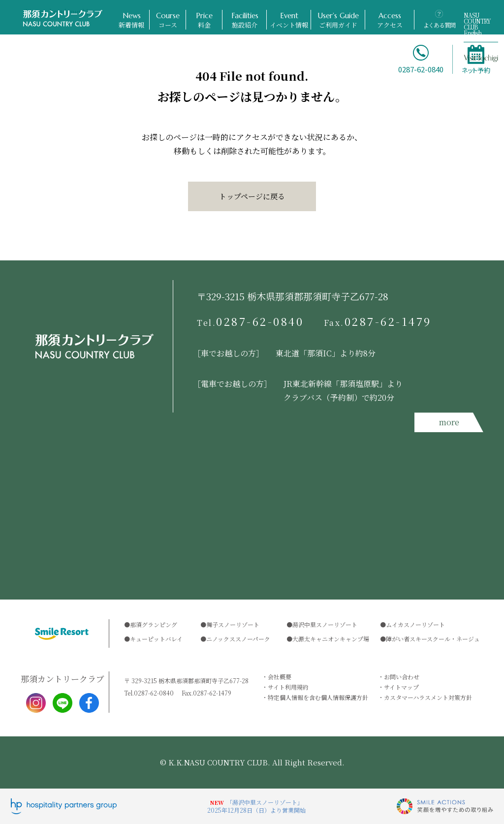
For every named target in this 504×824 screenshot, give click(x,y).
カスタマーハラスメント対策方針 (428, 697)
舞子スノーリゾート (233, 624)
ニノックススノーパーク (238, 639)
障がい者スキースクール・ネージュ (433, 639)
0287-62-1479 (378, 321)
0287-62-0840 (251, 321)
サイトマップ (401, 687)
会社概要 (280, 677)
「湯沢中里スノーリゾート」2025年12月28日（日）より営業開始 (256, 806)
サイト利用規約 (288, 687)
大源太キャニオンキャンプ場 (331, 639)
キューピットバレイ (156, 639)
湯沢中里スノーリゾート (325, 624)
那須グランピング (154, 624)
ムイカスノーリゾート (415, 624)
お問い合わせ (402, 677)
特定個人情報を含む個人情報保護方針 (318, 697)
